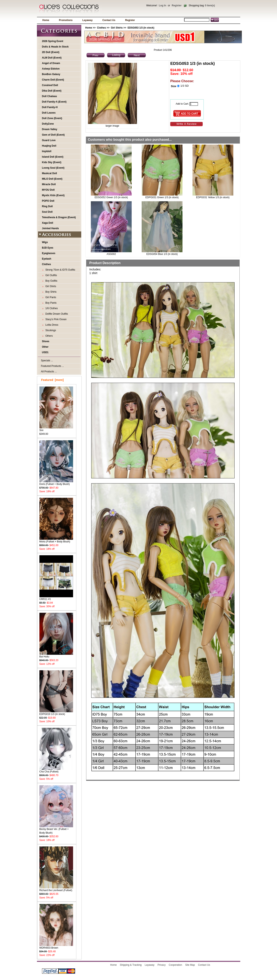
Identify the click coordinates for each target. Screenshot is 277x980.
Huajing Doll (49, 146)
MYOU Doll (48, 190)
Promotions (66, 20)
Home (46, 20)
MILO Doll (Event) (52, 179)
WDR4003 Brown (56, 946)
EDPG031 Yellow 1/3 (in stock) (213, 197)
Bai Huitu (56, 655)
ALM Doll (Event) (52, 58)
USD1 (45, 352)
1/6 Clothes (51, 308)
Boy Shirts (50, 292)
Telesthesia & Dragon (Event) (59, 217)
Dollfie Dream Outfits (56, 314)
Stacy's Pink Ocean (55, 319)
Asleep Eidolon (51, 69)
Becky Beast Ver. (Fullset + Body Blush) (56, 830)
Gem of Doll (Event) (53, 135)
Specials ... (47, 361)
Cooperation (175, 965)
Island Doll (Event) (53, 157)
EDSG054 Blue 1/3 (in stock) (162, 254)
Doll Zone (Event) (52, 118)
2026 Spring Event (53, 41)
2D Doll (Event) (51, 52)
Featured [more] (52, 380)
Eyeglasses (49, 253)
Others (48, 336)
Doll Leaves (49, 113)
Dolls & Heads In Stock (55, 47)
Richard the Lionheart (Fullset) (56, 889)
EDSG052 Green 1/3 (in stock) (111, 197)
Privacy (162, 965)
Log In (162, 6)
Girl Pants (50, 297)
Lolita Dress (51, 325)
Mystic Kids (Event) (53, 195)
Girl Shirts (117, 28)
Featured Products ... (52, 366)
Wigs (45, 242)
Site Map (190, 965)
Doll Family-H (50, 107)
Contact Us (109, 20)
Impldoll (47, 151)
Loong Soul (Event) (53, 168)
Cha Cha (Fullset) (56, 770)
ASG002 (111, 254)
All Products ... (49, 372)
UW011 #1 (56, 598)
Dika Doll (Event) (52, 91)
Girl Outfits (51, 275)
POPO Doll (48, 201)
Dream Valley (50, 129)
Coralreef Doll (50, 85)
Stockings (50, 330)
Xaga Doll (48, 223)
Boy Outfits (51, 281)
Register (177, 6)
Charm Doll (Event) (53, 80)
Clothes (101, 28)
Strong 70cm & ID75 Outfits (60, 270)
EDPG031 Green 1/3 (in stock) (162, 197)
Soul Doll (47, 212)
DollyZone (48, 124)
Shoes (46, 341)
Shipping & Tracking (131, 965)
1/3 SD (185, 86)
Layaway (88, 20)
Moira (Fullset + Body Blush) (56, 540)
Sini (56, 429)
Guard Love (49, 140)
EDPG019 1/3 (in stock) (56, 713)
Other (45, 347)
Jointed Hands (51, 228)
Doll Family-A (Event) (54, 102)
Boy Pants (50, 303)
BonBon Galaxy (51, 74)
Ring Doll (47, 206)
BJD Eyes (48, 248)
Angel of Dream (51, 63)
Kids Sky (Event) (52, 162)
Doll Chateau (50, 96)
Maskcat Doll (50, 173)
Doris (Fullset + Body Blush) (56, 483)
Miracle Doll (49, 184)
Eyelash (47, 259)
